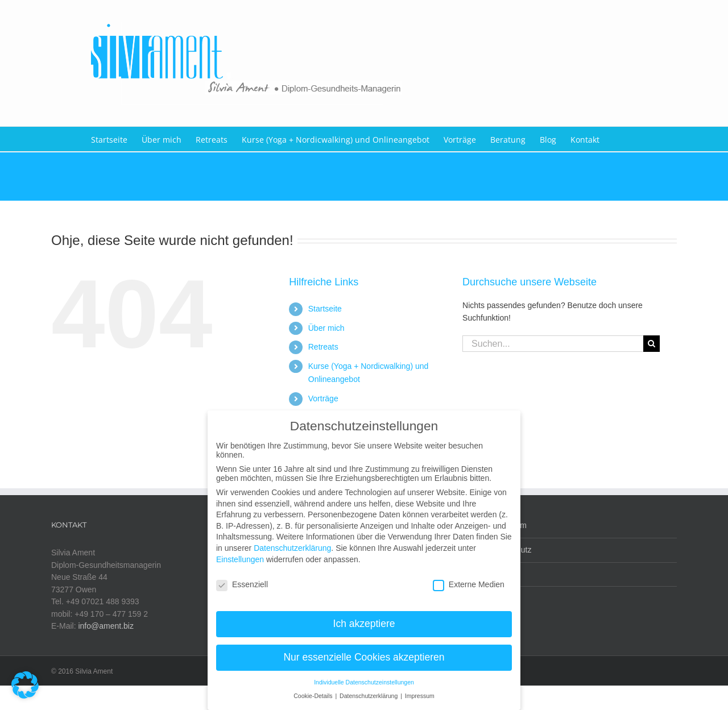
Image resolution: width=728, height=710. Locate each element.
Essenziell (242, 577)
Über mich (326, 328)
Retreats (323, 347)
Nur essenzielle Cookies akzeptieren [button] (364, 650)
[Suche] (652, 344)
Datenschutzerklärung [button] (369, 688)
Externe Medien (469, 577)
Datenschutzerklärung (292, 541)
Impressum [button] (420, 688)
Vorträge (323, 398)
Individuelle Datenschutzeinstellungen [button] (364, 675)
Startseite (325, 309)
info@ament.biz (106, 626)
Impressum (507, 525)
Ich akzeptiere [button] (364, 616)
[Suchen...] (553, 344)
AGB (496, 574)
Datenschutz (510, 550)
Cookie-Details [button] (314, 688)
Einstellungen (240, 552)
